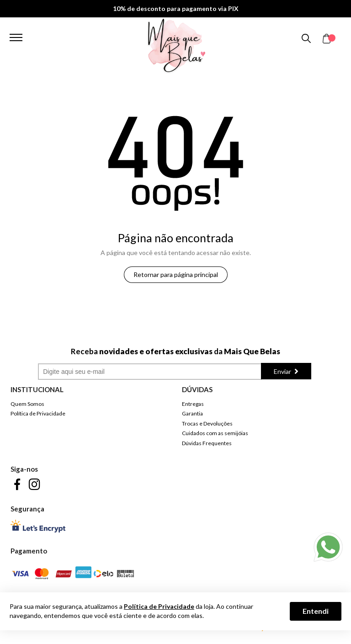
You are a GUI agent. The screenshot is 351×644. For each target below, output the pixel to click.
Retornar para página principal (176, 274)
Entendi (316, 611)
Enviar (283, 371)
